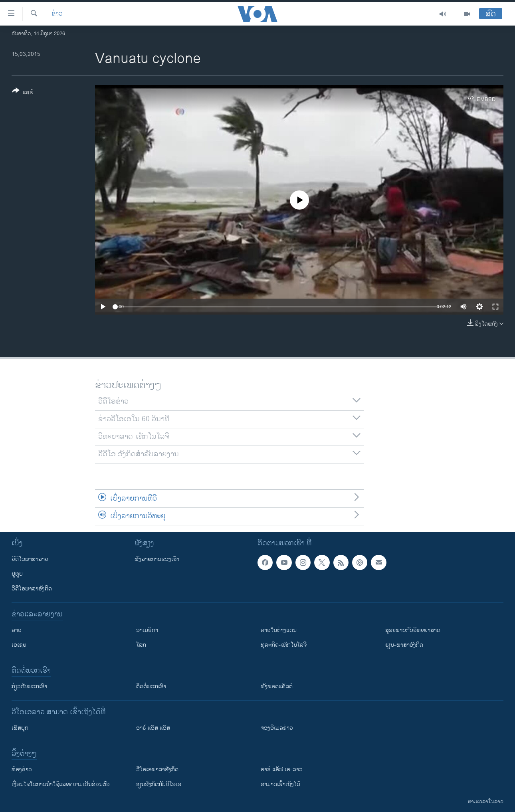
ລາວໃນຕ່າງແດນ (279, 630)
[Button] (23, 93)
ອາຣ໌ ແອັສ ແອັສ (153, 728)
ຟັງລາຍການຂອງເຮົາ (157, 559)
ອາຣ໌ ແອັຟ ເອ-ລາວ (282, 769)
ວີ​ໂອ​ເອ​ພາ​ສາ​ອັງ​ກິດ (157, 769)
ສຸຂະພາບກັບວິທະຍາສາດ (413, 630)
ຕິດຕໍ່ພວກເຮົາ (151, 686)
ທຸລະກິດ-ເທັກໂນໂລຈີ (284, 645)
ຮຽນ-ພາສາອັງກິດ (404, 645)
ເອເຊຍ (19, 645)
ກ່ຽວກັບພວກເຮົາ (29, 686)
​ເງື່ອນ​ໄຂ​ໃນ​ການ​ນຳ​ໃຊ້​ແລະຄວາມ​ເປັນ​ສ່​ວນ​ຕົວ (61, 784)
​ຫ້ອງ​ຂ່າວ (22, 769)
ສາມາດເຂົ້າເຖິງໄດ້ (280, 784)
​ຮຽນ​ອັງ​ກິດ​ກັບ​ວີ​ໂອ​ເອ (159, 784)
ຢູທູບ (17, 574)
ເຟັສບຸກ (20, 728)
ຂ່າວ (57, 14)
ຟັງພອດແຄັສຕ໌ (277, 686)
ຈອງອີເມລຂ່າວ (277, 728)
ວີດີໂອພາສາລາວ (30, 559)
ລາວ (17, 630)
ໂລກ (141, 645)
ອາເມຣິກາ (147, 630)
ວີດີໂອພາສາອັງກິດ (32, 589)
